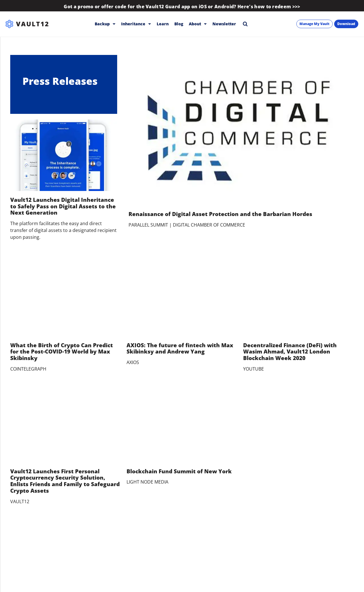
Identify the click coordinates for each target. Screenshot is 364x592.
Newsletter (224, 24)
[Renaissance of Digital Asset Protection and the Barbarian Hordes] (241, 130)
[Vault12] (27, 24)
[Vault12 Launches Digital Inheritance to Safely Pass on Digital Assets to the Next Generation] (64, 155)
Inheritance (136, 24)
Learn (163, 24)
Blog (179, 24)
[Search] (245, 24)
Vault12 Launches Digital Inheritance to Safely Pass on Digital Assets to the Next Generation (63, 206)
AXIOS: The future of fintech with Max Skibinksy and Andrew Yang (180, 349)
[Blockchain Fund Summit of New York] (182, 425)
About (198, 24)
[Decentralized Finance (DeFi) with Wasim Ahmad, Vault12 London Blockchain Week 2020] (298, 299)
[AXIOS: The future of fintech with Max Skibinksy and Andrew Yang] (182, 299)
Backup (105, 24)
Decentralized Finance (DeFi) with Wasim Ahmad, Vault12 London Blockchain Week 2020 (290, 352)
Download (346, 24)
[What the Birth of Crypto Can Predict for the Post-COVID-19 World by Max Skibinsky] (66, 299)
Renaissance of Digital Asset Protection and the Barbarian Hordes (220, 214)
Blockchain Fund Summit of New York (179, 471)
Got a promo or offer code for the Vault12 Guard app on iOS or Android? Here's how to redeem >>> (182, 7)
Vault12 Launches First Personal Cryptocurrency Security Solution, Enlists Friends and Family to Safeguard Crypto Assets (65, 481)
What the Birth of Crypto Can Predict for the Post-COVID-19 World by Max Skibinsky (62, 352)
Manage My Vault (315, 24)
